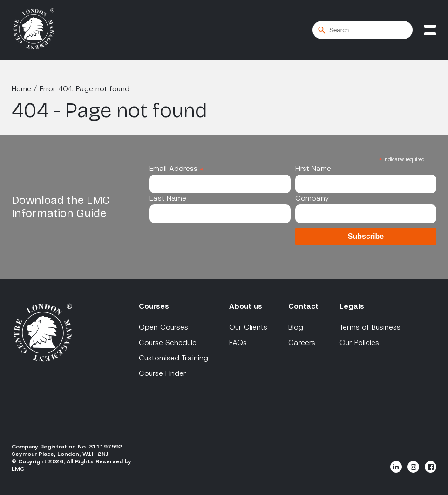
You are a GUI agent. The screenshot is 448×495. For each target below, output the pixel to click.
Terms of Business (370, 327)
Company (312, 198)
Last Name (168, 198)
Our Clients (248, 327)
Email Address (176, 168)
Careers (302, 342)
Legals (352, 306)
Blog (296, 327)
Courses (154, 306)
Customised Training (173, 358)
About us (246, 306)
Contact (303, 306)
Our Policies (359, 342)
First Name (313, 168)
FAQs (238, 342)
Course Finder (163, 373)
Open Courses (163, 327)
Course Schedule (168, 342)
